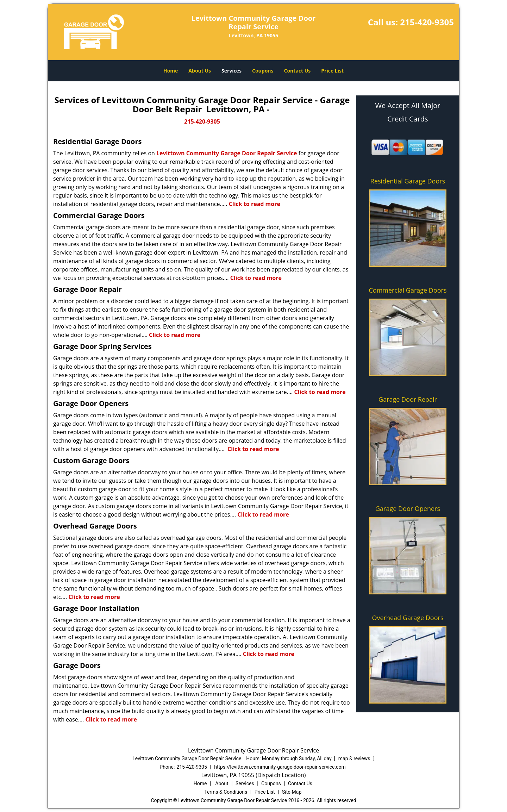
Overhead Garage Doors (408, 618)
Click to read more (255, 204)
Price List (332, 71)
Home (171, 71)
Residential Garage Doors (408, 181)
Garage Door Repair (408, 399)
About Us (200, 71)
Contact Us (298, 71)
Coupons (263, 71)
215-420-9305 (427, 22)
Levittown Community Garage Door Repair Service (227, 153)
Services (231, 71)
